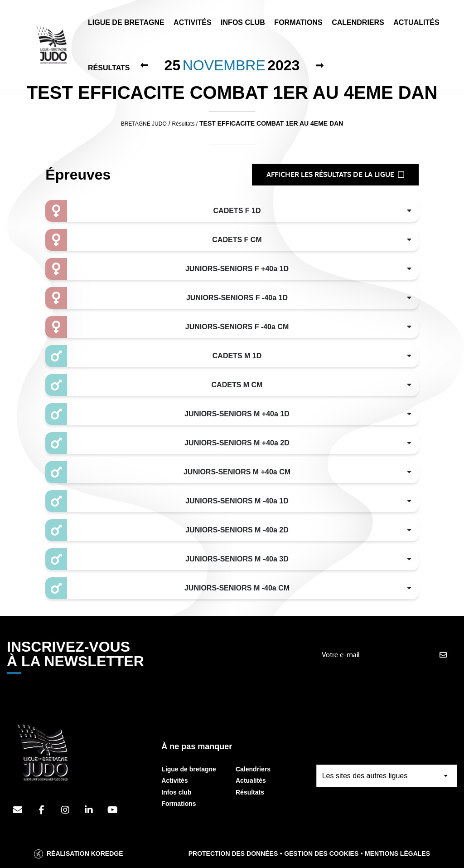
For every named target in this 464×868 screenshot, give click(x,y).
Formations (298, 22)
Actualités (416, 22)
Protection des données (233, 853)
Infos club (176, 792)
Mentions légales (397, 853)
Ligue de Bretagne (126, 22)
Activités (193, 22)
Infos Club (243, 22)
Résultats (109, 68)
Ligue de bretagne (189, 769)
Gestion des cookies (321, 853)
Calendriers (358, 22)
